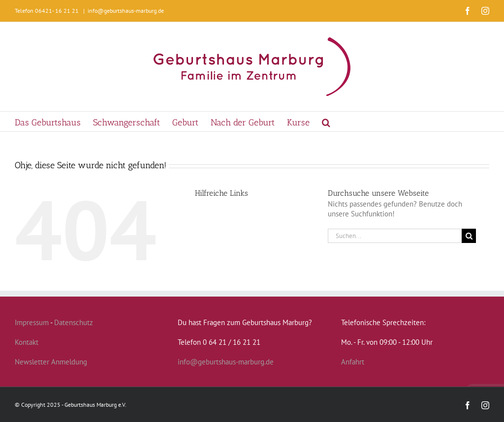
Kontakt (27, 342)
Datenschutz (74, 322)
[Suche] (469, 236)
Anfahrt (353, 362)
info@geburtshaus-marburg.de (126, 11)
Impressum (32, 322)
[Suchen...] (395, 236)
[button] (326, 121)
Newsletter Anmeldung (51, 362)
